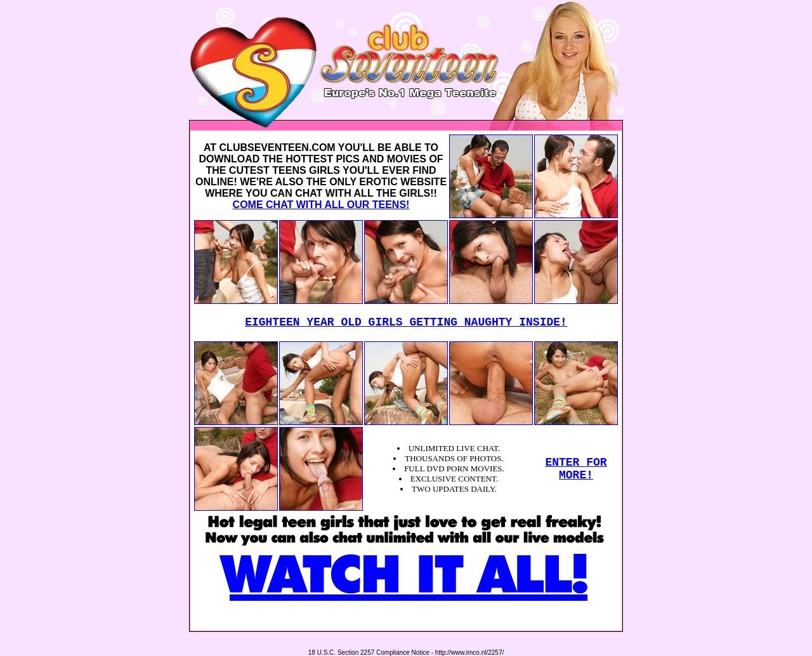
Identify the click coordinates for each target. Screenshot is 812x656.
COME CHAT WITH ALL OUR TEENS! (321, 205)
